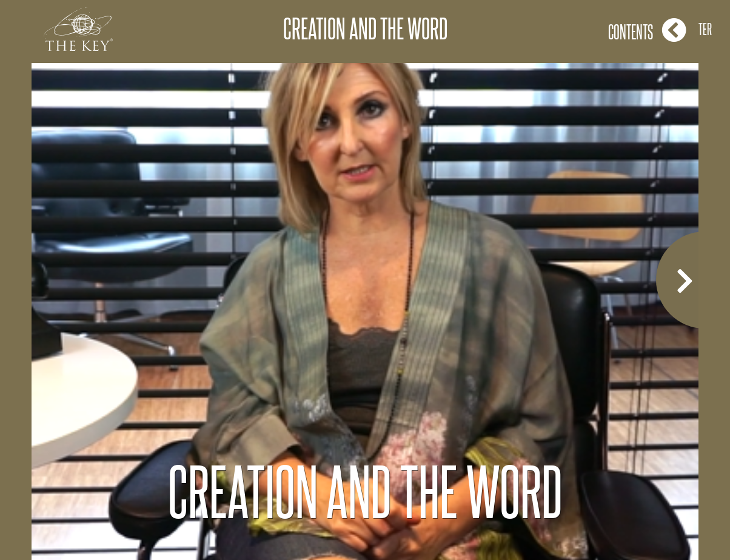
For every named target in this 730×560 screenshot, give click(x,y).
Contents (647, 30)
